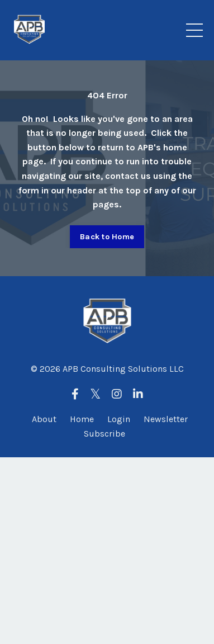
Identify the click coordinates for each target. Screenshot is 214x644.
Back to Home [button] (107, 237)
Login (119, 419)
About (44, 419)
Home (82, 419)
